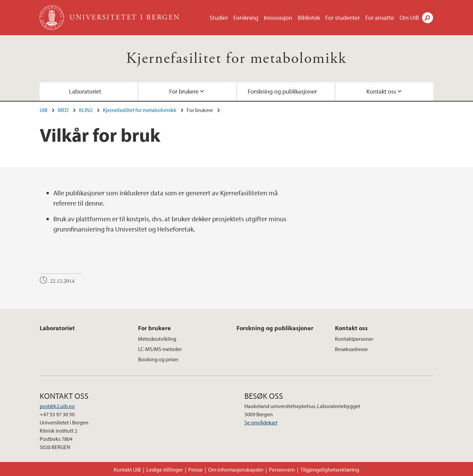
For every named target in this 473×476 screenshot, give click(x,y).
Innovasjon (278, 18)
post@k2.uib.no (57, 406)
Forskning (246, 18)
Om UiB (409, 18)
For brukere (184, 91)
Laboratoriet (85, 91)
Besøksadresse (351, 349)
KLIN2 (86, 110)
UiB (44, 110)
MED (63, 110)
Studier (219, 18)
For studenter (343, 18)
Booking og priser (158, 359)
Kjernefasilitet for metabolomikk (236, 59)
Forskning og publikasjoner (282, 91)
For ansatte (380, 18)
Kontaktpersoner (354, 339)
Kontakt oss (381, 91)
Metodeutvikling (157, 339)
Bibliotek (309, 18)
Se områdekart (261, 422)
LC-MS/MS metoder (160, 349)
